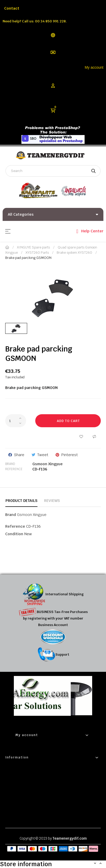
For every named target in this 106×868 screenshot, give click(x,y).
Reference (14, 469)
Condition (14, 534)
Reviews (52, 501)
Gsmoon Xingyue (48, 464)
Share (19, 455)
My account (94, 67)
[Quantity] (16, 421)
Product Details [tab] (21, 501)
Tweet (43, 455)
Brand (10, 464)
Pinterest (70, 455)
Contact (12, 8)
